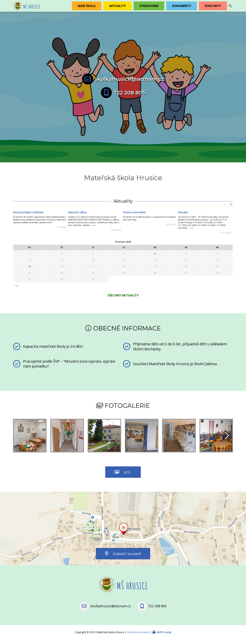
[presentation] (231, 209)
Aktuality (118, 8)
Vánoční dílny (77, 217)
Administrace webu (138, 637)
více (94, 230)
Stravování (149, 8)
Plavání (183, 217)
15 (30, 271)
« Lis (16, 290)
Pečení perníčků (134, 217)
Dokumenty (182, 8)
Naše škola (87, 8)
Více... (128, 477)
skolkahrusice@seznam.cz (130, 84)
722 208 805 (130, 97)
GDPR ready (164, 637)
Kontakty (213, 8)
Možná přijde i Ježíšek (28, 217)
